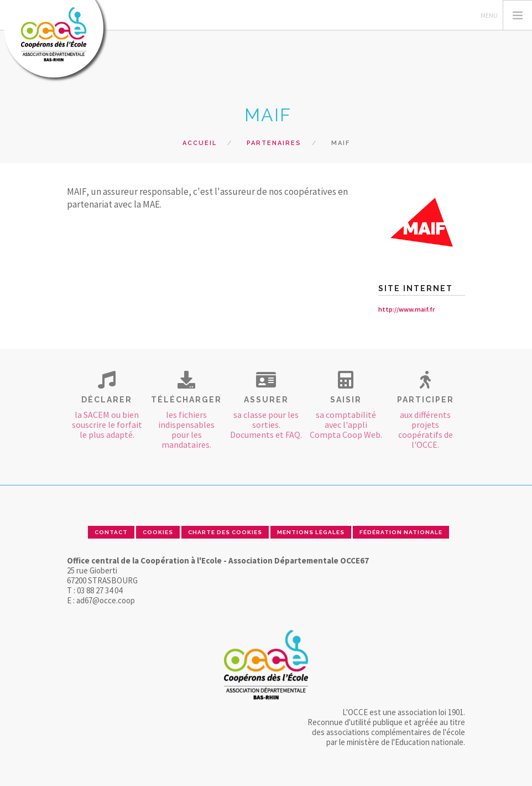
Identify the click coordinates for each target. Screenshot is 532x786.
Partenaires (274, 143)
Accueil (200, 143)
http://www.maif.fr (406, 309)
